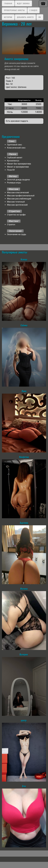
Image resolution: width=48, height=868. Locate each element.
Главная (8, 3)
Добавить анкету (25, 17)
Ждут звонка (23, 3)
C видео (33, 10)
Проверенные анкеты (14, 10)
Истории (8, 17)
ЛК (40, 17)
